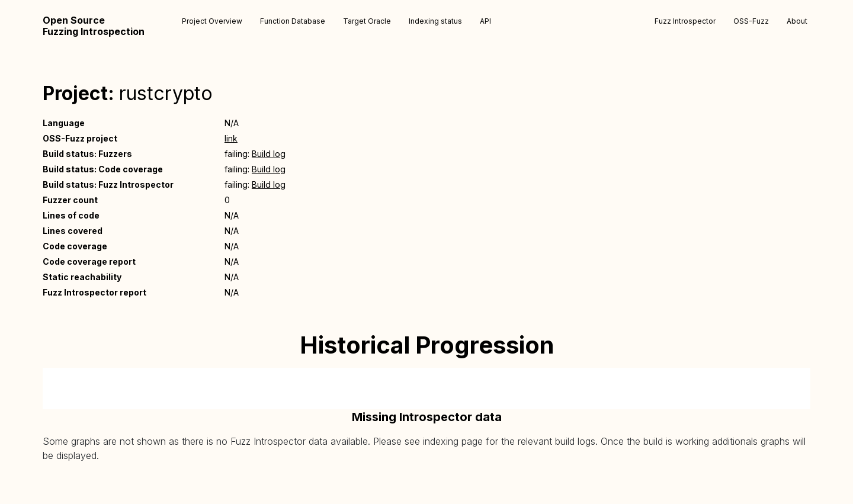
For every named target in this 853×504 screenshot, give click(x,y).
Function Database (293, 21)
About (797, 21)
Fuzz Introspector (685, 21)
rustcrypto (166, 93)
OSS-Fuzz (751, 21)
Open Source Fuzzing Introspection (94, 26)
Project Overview (212, 21)
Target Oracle (367, 21)
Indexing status (435, 21)
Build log (269, 154)
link (231, 138)
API (485, 21)
